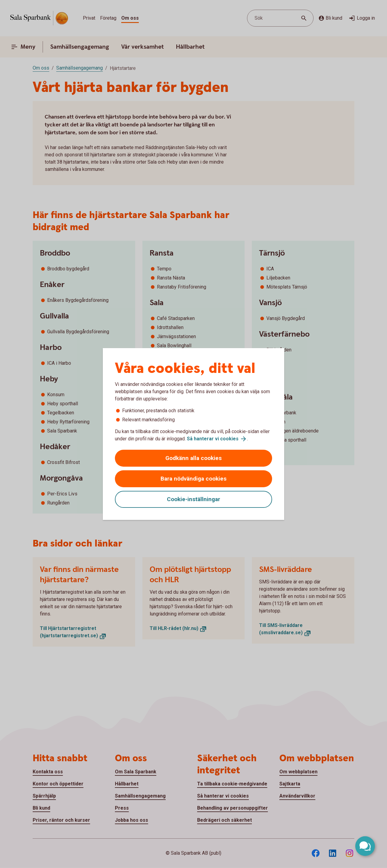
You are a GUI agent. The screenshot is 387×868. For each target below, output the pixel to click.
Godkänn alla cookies (193, 458)
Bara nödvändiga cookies (193, 479)
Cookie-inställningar (193, 499)
